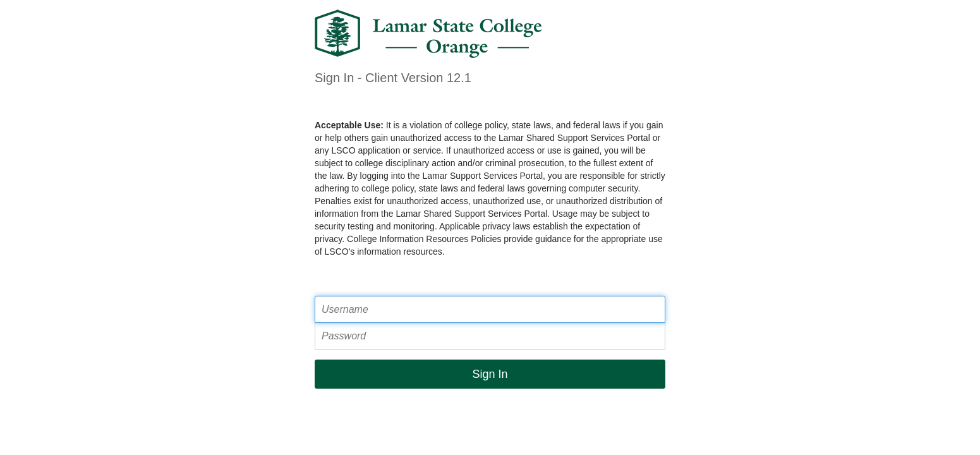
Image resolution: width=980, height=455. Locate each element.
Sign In (490, 374)
